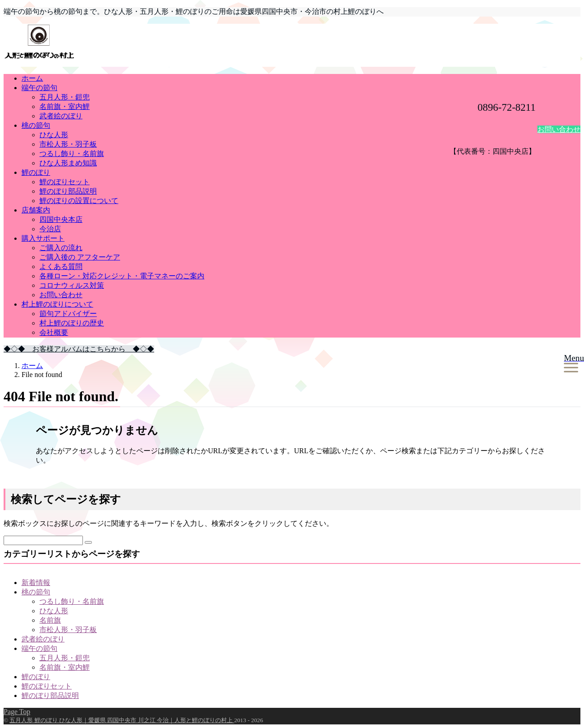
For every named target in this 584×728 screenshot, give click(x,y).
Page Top (17, 712)
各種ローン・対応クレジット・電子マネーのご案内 (122, 276)
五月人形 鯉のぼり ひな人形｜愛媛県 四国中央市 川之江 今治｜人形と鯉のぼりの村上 (122, 720)
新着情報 (36, 583)
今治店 (50, 229)
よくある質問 (61, 266)
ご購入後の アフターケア (80, 257)
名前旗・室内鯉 (65, 106)
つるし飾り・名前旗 (72, 154)
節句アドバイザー (68, 314)
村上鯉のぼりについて (57, 304)
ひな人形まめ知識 (68, 163)
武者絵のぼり (61, 116)
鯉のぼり (36, 172)
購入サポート (43, 238)
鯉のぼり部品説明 (68, 191)
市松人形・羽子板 (68, 144)
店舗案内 (36, 210)
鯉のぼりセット (65, 182)
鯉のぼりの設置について (79, 201)
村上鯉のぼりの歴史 (72, 323)
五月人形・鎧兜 (65, 97)
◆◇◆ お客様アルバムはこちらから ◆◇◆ (79, 349)
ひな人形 (54, 135)
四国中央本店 (61, 219)
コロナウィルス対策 (72, 285)
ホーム (32, 78)
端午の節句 (39, 88)
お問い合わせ (559, 129)
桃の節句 (36, 125)
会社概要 (54, 332)
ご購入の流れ (61, 248)
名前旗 (50, 620)
